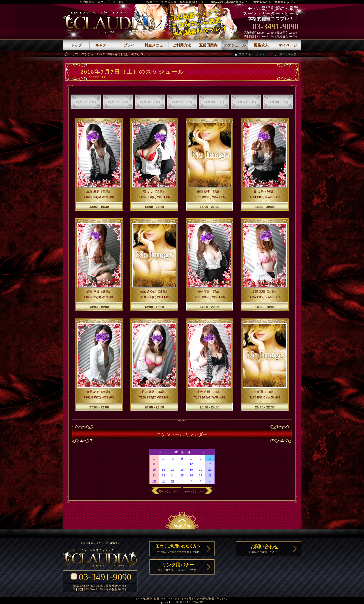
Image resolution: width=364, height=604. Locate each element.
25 (182, 475)
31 (173, 481)
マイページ (288, 45)
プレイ (129, 45)
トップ (73, 54)
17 (173, 470)
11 (182, 464)
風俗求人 (261, 45)
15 (154, 470)
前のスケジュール (169, 491)
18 (182, 470)
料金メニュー (156, 45)
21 (210, 470)
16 (163, 470)
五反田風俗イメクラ (181, 602)
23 (163, 475)
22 (154, 475)
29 (154, 481)
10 (173, 464)
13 (201, 464)
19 (191, 470)
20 (201, 470)
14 (210, 464)
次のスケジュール (195, 491)
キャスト (103, 45)
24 (173, 475)
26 (191, 475)
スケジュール (91, 54)
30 (163, 481)
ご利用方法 (182, 45)
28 (210, 475)
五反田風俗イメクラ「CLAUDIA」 (103, 2)
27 (201, 475)
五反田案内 (208, 45)
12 (191, 464)
